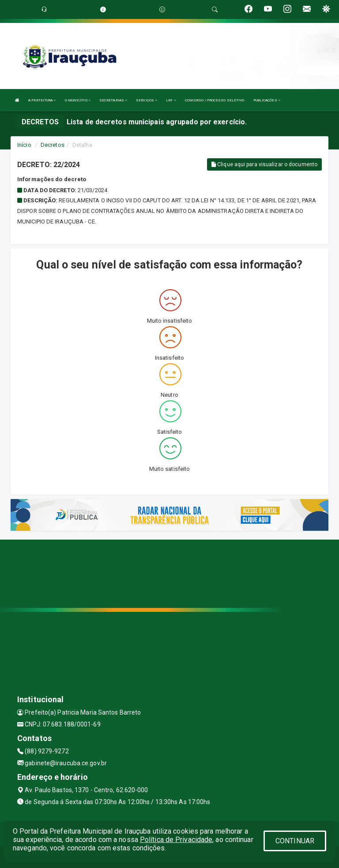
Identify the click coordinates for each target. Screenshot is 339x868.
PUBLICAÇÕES (267, 100)
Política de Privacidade (176, 840)
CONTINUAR (295, 841)
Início (24, 145)
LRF (171, 100)
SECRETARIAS (113, 100)
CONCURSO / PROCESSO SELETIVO (215, 100)
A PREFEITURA (42, 100)
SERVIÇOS (147, 100)
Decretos (53, 145)
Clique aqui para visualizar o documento (264, 164)
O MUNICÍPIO (78, 100)
